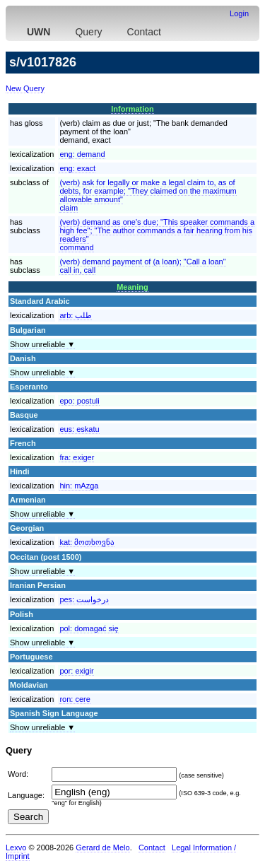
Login (239, 13)
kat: (87, 542)
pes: (84, 599)
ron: (75, 699)
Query (88, 32)
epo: (79, 401)
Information (132, 109)
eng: (82, 154)
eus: (79, 429)
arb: (76, 315)
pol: (89, 628)
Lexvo (16, 848)
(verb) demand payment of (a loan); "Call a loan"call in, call (142, 266)
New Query (25, 88)
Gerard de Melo (102, 848)
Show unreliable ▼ (42, 344)
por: (76, 671)
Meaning (132, 287)
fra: (77, 457)
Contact (144, 32)
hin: (79, 486)
